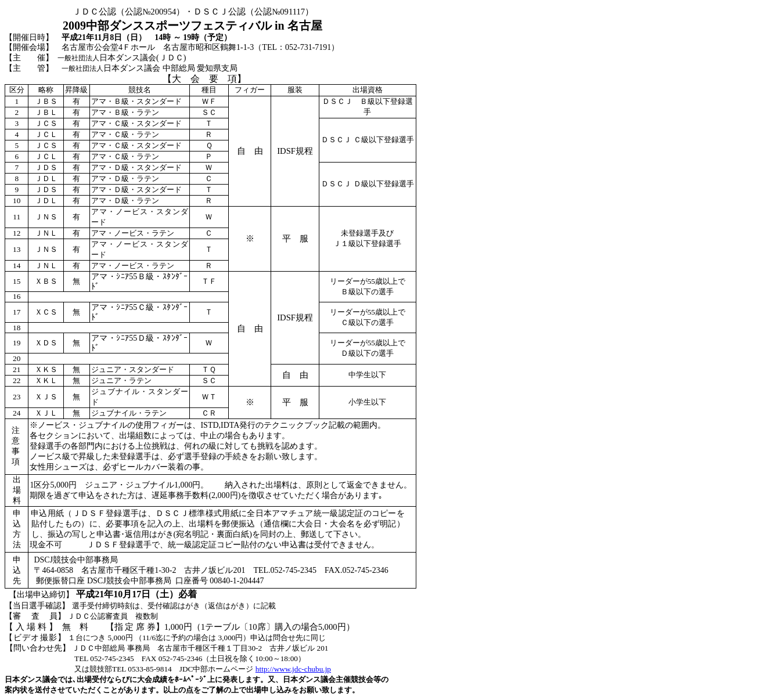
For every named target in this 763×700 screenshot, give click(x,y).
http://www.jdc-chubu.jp (293, 669)
